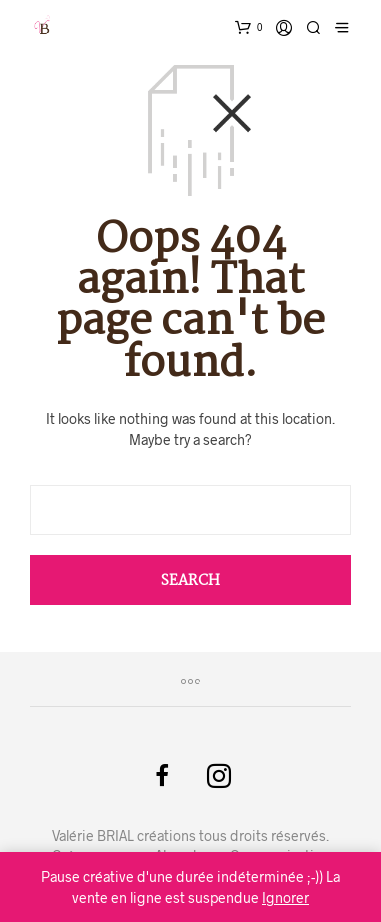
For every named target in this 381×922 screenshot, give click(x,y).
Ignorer (285, 897)
